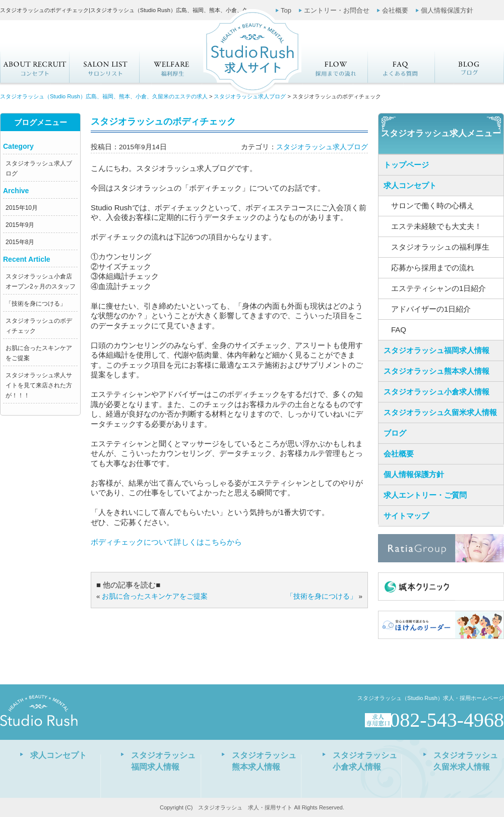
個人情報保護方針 (447, 10)
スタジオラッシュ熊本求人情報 (436, 371)
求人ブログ (470, 67)
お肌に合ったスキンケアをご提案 (155, 596)
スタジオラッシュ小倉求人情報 (436, 392)
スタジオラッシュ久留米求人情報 (440, 412)
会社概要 (395, 10)
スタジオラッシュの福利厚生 (172, 67)
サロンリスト (104, 67)
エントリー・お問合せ (337, 10)
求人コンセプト (35, 67)
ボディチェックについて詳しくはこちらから (166, 542)
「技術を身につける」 (36, 304)
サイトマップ (406, 516)
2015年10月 (22, 208)
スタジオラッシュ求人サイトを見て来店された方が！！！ (39, 385)
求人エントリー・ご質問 (425, 495)
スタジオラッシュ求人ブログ (250, 96)
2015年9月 (20, 225)
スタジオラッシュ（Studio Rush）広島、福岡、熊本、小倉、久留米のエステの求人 (104, 96)
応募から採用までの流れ (335, 67)
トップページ (406, 165)
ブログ (395, 433)
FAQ (402, 67)
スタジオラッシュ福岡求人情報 (436, 350)
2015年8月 (20, 242)
